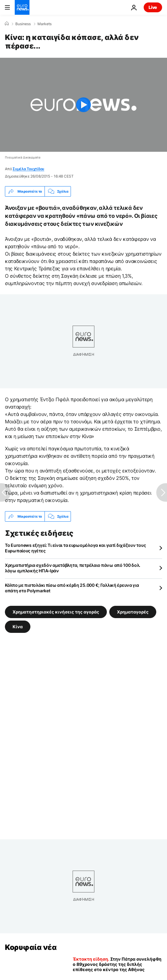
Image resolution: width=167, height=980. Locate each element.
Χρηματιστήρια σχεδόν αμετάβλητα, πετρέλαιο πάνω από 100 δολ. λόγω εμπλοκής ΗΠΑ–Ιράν (73, 568)
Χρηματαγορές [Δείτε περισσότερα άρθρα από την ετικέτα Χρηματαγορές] (133, 612)
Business (23, 24)
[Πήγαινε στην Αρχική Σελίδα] (22, 7)
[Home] (7, 24)
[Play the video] (83, 105)
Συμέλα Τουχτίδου (28, 169)
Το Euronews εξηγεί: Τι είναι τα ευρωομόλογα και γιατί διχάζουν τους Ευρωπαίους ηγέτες (75, 548)
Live (153, 7)
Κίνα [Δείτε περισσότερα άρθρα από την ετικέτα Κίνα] (18, 627)
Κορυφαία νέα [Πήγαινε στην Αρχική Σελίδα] (31, 947)
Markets (45, 24)
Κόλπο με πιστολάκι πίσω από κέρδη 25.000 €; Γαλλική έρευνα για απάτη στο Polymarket (72, 588)
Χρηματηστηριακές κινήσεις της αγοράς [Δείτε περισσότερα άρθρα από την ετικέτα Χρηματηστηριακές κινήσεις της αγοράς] (56, 612)
